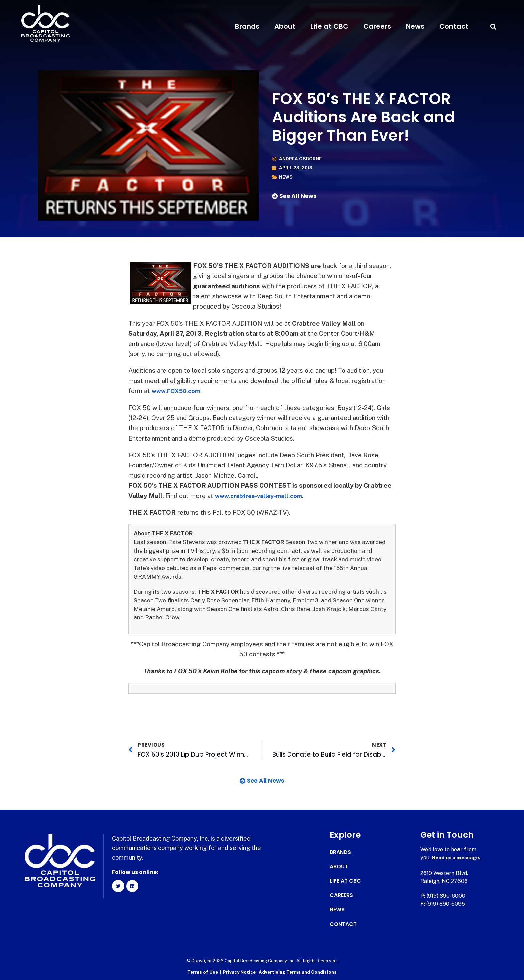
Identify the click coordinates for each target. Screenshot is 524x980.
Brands (247, 26)
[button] (493, 27)
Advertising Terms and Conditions (298, 972)
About (285, 26)
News (415, 26)
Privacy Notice (240, 972)
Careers (377, 26)
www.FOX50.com (178, 391)
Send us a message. (458, 857)
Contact (454, 26)
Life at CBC (329, 26)
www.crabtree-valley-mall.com (262, 496)
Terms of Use (203, 972)
